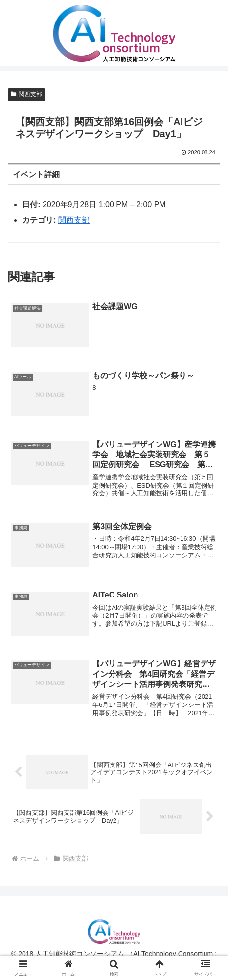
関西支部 (26, 94)
